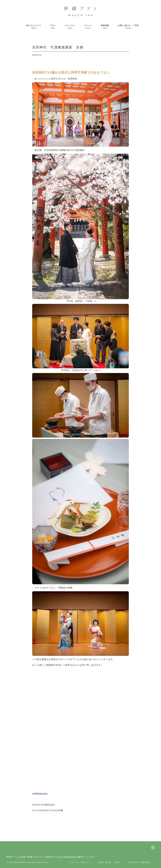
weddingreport (40, 793)
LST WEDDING (67, 857)
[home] (80, 12)
